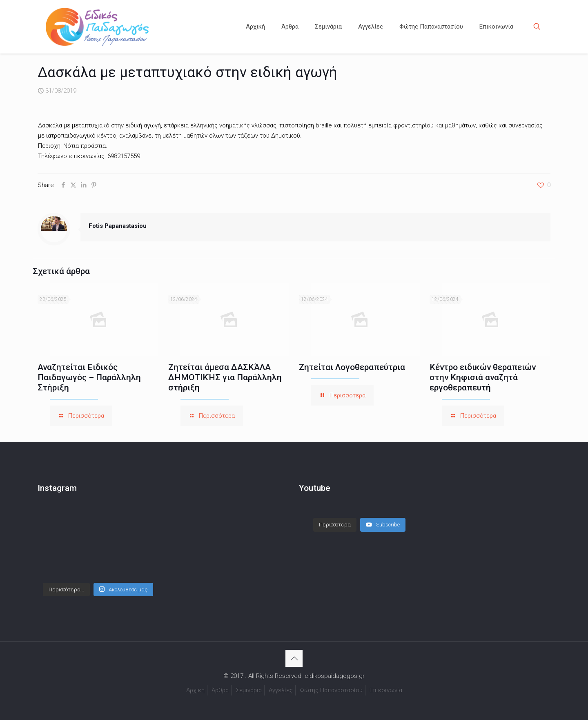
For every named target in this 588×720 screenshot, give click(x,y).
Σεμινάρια (249, 690)
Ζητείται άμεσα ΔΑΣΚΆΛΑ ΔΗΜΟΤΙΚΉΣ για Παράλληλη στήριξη (225, 377)
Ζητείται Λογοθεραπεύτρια (352, 367)
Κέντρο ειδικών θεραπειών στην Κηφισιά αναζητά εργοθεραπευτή (483, 377)
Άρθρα (220, 690)
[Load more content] (335, 525)
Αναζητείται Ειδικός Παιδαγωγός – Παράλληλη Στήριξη (89, 377)
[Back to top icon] (294, 658)
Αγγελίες (281, 690)
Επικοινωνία (386, 690)
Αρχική (195, 690)
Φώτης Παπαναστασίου (331, 690)
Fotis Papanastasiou (118, 226)
